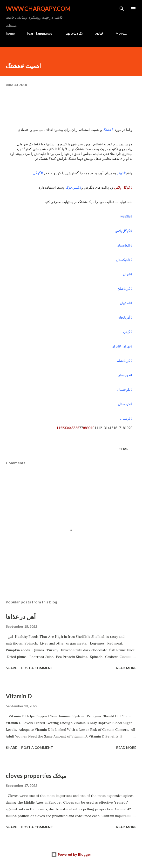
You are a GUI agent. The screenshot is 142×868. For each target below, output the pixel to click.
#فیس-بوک (74, 187)
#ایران (128, 274)
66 (77, 428)
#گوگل (38, 173)
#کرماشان (125, 289)
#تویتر (121, 173)
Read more (126, 668)
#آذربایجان (125, 317)
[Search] (122, 9)
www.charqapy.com (38, 9)
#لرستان (126, 418)
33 (66, 428)
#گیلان (128, 332)
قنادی (99, 33)
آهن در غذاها (21, 617)
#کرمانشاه (125, 361)
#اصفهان (126, 303)
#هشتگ (108, 130)
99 (89, 428)
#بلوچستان (125, 390)
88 (85, 428)
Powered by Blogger (71, 854)
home (10, 33)
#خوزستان (125, 375)
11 (58, 428)
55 (74, 428)
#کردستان (125, 404)
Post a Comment (37, 668)
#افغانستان (125, 245)
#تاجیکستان (124, 260)
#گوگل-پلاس (124, 231)
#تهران (127, 346)
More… (121, 33)
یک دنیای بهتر (74, 33)
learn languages (40, 33)
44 (70, 428)
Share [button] (125, 449)
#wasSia (126, 216)
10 (93, 428)
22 (62, 428)
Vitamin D (19, 696)
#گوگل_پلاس (123, 187)
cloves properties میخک (36, 776)
